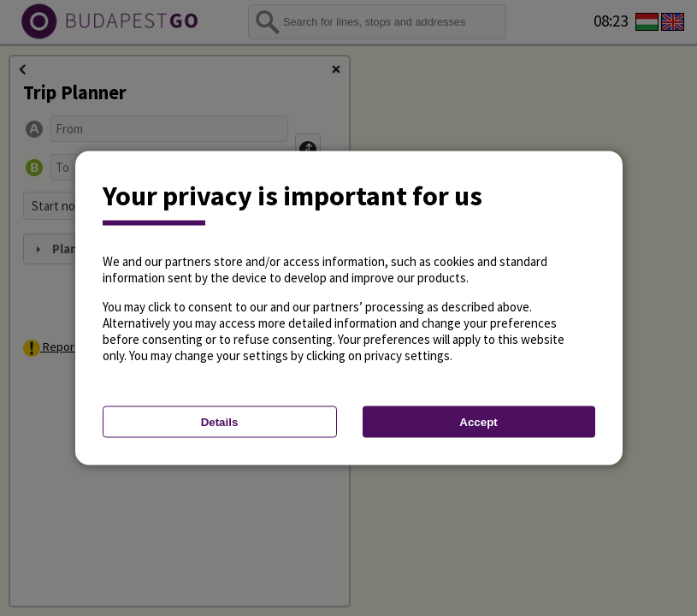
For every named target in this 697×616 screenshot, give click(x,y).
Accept (478, 422)
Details (220, 422)
